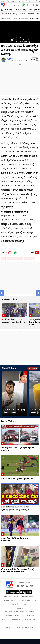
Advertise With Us (28, 597)
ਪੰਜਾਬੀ (35, 1)
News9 (3, 1)
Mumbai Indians (29, 258)
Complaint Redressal (19, 604)
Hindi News (9, 612)
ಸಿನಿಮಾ (30, 10)
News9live (27, 619)
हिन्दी (8, 1)
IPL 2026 (18, 10)
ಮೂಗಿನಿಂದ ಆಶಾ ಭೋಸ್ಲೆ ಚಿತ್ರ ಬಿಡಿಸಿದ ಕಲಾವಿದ (14, 411)
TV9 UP (35, 619)
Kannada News (6, 18)
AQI (19, 6)
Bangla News (9, 615)
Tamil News (5, 619)
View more (33, 368)
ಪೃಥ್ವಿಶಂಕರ (10, 59)
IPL (3, 258)
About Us (17, 597)
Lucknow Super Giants (15, 258)
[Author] (3, 60)
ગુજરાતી (25, 1)
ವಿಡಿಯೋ (8, 14)
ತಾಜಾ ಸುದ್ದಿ (8, 10)
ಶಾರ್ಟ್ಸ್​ (15, 14)
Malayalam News (17, 619)
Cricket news (23, 18)
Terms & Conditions (29, 600)
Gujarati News (19, 615)
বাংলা (30, 1)
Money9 (20, 623)
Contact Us (8, 597)
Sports (15, 18)
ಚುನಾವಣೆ (23, 14)
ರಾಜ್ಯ (24, 10)
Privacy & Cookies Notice (12, 600)
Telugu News (30, 612)
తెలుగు (14, 1)
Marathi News (19, 612)
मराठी (19, 1)
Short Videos (9, 368)
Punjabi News (31, 615)
